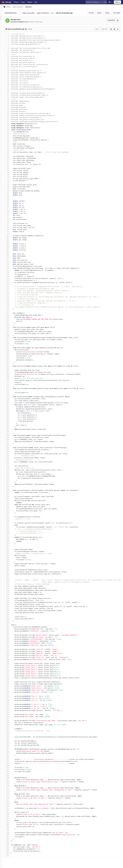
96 (12, 228)
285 (11, 613)
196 (11, 431)
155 (11, 348)
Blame (99, 13)
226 (11, 492)
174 (11, 386)
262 (11, 566)
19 (12, 71)
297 (11, 637)
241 (11, 523)
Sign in (117, 2)
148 (11, 333)
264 (11, 570)
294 (11, 631)
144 (11, 325)
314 (11, 672)
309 (11, 662)
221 (11, 482)
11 (12, 54)
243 (11, 527)
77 (12, 189)
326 (11, 696)
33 (12, 99)
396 (11, 839)
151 (11, 340)
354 (11, 753)
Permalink (117, 13)
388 (11, 822)
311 (11, 666)
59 (12, 152)
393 (11, 833)
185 (11, 409)
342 (11, 729)
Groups (23, 2)
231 (11, 503)
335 (11, 714)
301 (11, 645)
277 (11, 596)
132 (11, 301)
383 (11, 812)
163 (11, 364)
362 (11, 770)
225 (11, 490)
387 (11, 820)
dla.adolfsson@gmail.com (23, 22)
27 (12, 87)
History (107, 13)
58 (12, 150)
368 (11, 782)
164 (11, 366)
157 (11, 352)
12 (12, 56)
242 (11, 525)
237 (11, 515)
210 (11, 460)
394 (11, 835)
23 (12, 79)
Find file (91, 13)
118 (11, 272)
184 (11, 407)
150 (11, 338)
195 (11, 429)
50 (12, 134)
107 (11, 250)
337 (11, 719)
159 (11, 356)
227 (11, 494)
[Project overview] (3, 13)
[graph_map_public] (3, 8)
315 (11, 674)
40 (12, 113)
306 (11, 655)
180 (11, 399)
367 (11, 780)
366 (11, 778)
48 (12, 130)
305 (11, 653)
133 (11, 303)
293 (11, 629)
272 (11, 586)
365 (11, 776)
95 (12, 225)
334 (11, 712)
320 (11, 684)
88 (12, 211)
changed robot (19, 20)
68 (12, 170)
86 (12, 207)
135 (11, 307)
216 (11, 472)
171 (11, 380)
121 (11, 278)
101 (11, 238)
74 (12, 183)
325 (11, 694)
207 (11, 454)
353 (11, 751)
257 (11, 556)
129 (11, 295)
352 (11, 749)
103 (11, 242)
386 (11, 818)
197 (11, 433)
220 (11, 480)
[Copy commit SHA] (118, 20)
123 (11, 283)
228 (11, 496)
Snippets (30, 2)
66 (12, 166)
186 (11, 411)
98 (12, 232)
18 (12, 69)
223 (11, 486)
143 (11, 323)
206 (11, 452)
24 (12, 81)
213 (11, 466)
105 (11, 246)
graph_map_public (32, 13)
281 (11, 604)
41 (12, 115)
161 (11, 360)
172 (11, 382)
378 (11, 802)
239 (11, 519)
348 (11, 741)
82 (12, 199)
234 (11, 509)
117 (11, 270)
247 (11, 535)
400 (11, 847)
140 (11, 317)
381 (11, 808)
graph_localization (47, 13)
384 (11, 814)
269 (11, 580)
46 (12, 126)
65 (12, 164)
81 (12, 197)
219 (11, 478)
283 (11, 609)
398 (11, 843)
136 (11, 309)
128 (11, 293)
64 (12, 162)
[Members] (3, 28)
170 (11, 378)
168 (11, 374)
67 (12, 168)
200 (11, 439)
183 (11, 405)
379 (11, 804)
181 (11, 401)
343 (11, 731)
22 (12, 77)
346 (11, 737)
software (11, 7)
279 (11, 600)
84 (12, 203)
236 (11, 513)
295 (11, 633)
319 (11, 682)
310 (11, 664)
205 (11, 450)
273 (11, 588)
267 (11, 576)
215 (11, 470)
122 (11, 280)
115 (11, 266)
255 (11, 551)
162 (11, 362)
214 (11, 468)
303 (11, 649)
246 (11, 533)
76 (12, 187)
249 (11, 539)
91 (12, 217)
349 (11, 743)
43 (12, 120)
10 (12, 52)
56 (12, 146)
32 (12, 97)
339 (11, 723)
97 (12, 230)
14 (12, 60)
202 (11, 443)
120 (11, 276)
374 (11, 794)
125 (11, 287)
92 (12, 219)
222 (11, 484)
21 (12, 75)
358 (11, 761)
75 (12, 185)
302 (11, 647)
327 (11, 698)
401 (11, 849)
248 (11, 537)
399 (11, 845)
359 (11, 763)
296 (11, 635)
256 (11, 554)
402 (11, 851)
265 (11, 572)
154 (11, 346)
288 (11, 619)
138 (11, 313)
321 (11, 686)
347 (11, 739)
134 (11, 305)
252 (11, 545)
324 (11, 692)
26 (12, 85)
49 (12, 132)
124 (11, 285)
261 (11, 564)
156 (11, 350)
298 (11, 639)
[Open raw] (114, 29)
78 (12, 191)
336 (11, 717)
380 (11, 806)
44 (12, 122)
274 (11, 590)
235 (11, 511)
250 (11, 541)
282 (11, 606)
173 (11, 384)
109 (11, 254)
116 (11, 268)
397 (11, 841)
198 (11, 435)
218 (11, 476)
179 (11, 397)
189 (11, 417)
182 (11, 403)
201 (11, 441)
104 (11, 244)
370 (11, 786)
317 (11, 678)
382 (11, 810)
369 (11, 784)
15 (12, 62)
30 (12, 93)
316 (11, 676)
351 (11, 747)
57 (12, 148)
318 (11, 680)
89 (12, 213)
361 (11, 767)
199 (11, 437)
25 (12, 83)
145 (11, 327)
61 (12, 156)
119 (11, 274)
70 (12, 175)
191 (11, 421)
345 (11, 735)
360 (11, 765)
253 (11, 547)
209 (11, 458)
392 (11, 831)
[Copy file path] (29, 29)
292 (11, 627)
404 (11, 855)
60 (12, 154)
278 (11, 598)
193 (11, 425)
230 (11, 501)
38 (12, 109)
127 (11, 291)
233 (11, 507)
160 (11, 358)
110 (11, 256)
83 (12, 201)
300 (11, 643)
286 (11, 615)
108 (11, 252)
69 (12, 172)
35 (12, 103)
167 (11, 372)
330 (11, 704)
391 (11, 829)
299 (11, 641)
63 (12, 160)
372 (11, 790)
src (56, 13)
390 (11, 827)
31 (12, 95)
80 (12, 195)
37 (12, 107)
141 (11, 319)
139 (11, 315)
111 (11, 258)
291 (11, 625)
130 (11, 297)
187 (11, 413)
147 (11, 331)
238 (11, 517)
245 (11, 531)
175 (11, 388)
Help (36, 2)
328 (11, 700)
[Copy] (111, 29)
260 (11, 562)
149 (11, 336)
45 (12, 124)
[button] (3, 865)
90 (12, 215)
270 (11, 582)
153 (11, 344)
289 (11, 621)
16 (12, 65)
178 (11, 395)
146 (11, 329)
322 (11, 688)
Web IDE (104, 29)
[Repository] (3, 18)
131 (11, 299)
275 (11, 592)
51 (12, 136)
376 (11, 798)
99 (12, 234)
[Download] (118, 29)
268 (11, 578)
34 (12, 101)
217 (11, 474)
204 (11, 448)
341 (11, 727)
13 (12, 58)
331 (11, 706)
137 (11, 311)
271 (11, 584)
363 (11, 772)
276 (11, 594)
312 (11, 668)
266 (11, 574)
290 (11, 623)
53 (12, 140)
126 (11, 289)
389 (11, 825)
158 (11, 354)
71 (12, 177)
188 (11, 415)
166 (11, 370)
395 (11, 837)
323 (11, 690)
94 (12, 223)
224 (11, 488)
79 (12, 193)
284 (11, 611)
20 (12, 73)
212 (11, 464)
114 (11, 264)
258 (11, 558)
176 (11, 391)
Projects (16, 2)
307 (11, 657)
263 (11, 568)
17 (12, 67)
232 (11, 505)
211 (11, 462)
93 (12, 221)
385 (11, 816)
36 (12, 105)
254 (11, 549)
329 (11, 702)
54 (12, 142)
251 (11, 543)
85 (12, 205)
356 (11, 757)
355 (11, 755)
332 (11, 708)
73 (12, 181)
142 (11, 321)
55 (12, 144)
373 (11, 792)
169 (11, 376)
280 (11, 602)
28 (12, 89)
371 (11, 788)
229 (11, 499)
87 (12, 209)
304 (11, 651)
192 (11, 423)
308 (11, 659)
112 (11, 260)
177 (11, 393)
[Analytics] (3, 23)
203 (11, 446)
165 (11, 368)
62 (12, 158)
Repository (32, 7)
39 (12, 111)
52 (12, 138)
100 (11, 236)
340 (11, 725)
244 (11, 529)
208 (11, 456)
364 (11, 774)
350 (11, 745)
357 (11, 759)
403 (11, 853)
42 (12, 117)
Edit (97, 29)
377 (11, 800)
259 (11, 560)
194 (11, 427)
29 (12, 91)
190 (11, 419)
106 (11, 248)
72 (12, 179)
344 (11, 733)
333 (11, 710)
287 (11, 617)
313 (11, 670)
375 (11, 796)
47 (12, 128)
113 (11, 262)
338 (11, 721)
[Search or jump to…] (97, 2)
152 (11, 342)
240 (11, 521)
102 (11, 240)
